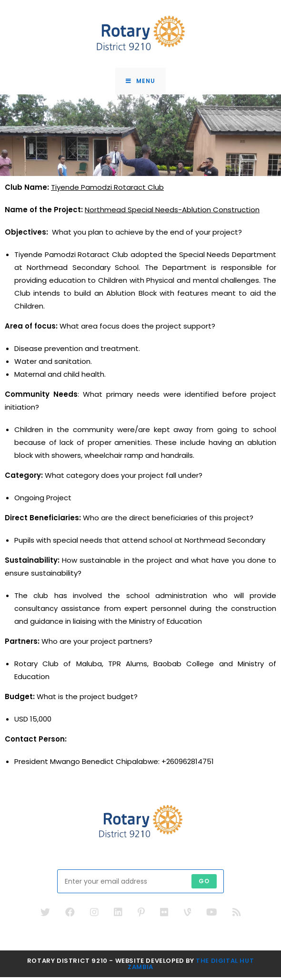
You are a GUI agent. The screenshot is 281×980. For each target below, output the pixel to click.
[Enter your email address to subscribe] (140, 884)
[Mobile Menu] (140, 83)
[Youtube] (212, 915)
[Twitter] (45, 915)
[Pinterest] (141, 915)
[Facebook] (70, 915)
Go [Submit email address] (204, 884)
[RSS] (237, 915)
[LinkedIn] (118, 915)
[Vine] (187, 915)
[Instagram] (94, 915)
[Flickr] (164, 915)
